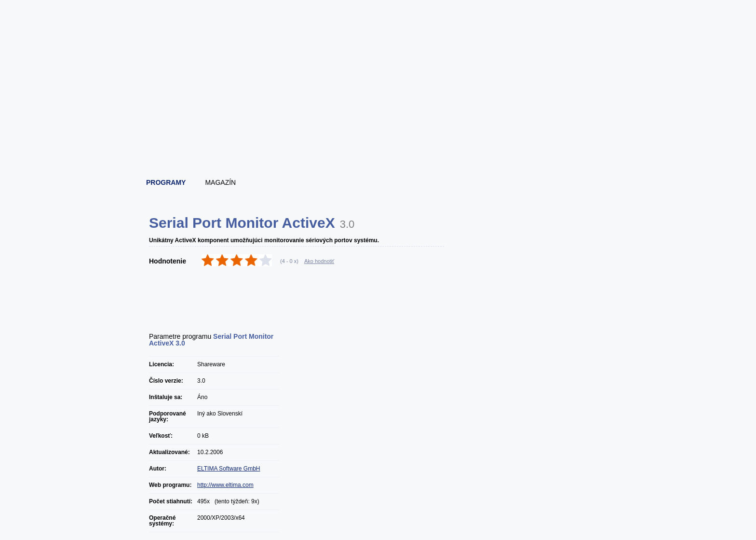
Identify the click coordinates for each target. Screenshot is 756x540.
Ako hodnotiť (319, 261)
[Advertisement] (378, 142)
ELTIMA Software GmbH (229, 469)
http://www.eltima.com (225, 485)
